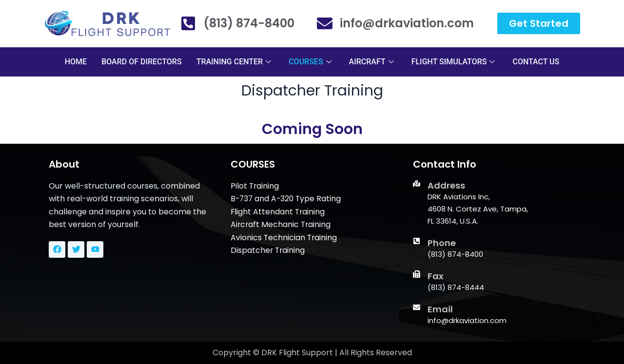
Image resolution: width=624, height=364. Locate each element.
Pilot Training (255, 186)
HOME (76, 62)
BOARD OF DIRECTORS (142, 62)
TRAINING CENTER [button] (234, 62)
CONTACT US (536, 62)
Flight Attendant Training (278, 212)
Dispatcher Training (268, 250)
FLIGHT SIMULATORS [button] (453, 62)
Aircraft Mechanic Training (282, 224)
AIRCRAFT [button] (371, 62)
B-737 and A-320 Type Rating (287, 199)
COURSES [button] (310, 62)
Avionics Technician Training (284, 238)
